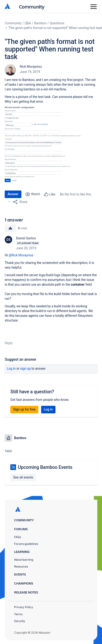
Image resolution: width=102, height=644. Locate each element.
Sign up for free (24, 409)
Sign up (25, 369)
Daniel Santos (26, 238)
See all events (23, 477)
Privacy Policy (24, 607)
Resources (21, 566)
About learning (24, 560)
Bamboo (40, 23)
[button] (51, 146)
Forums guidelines (26, 544)
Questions (57, 23)
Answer (13, 194)
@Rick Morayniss (21, 255)
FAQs (18, 537)
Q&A (28, 23)
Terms (18, 614)
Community (32, 6)
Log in (11, 369)
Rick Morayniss (31, 67)
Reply (9, 343)
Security (20, 621)
